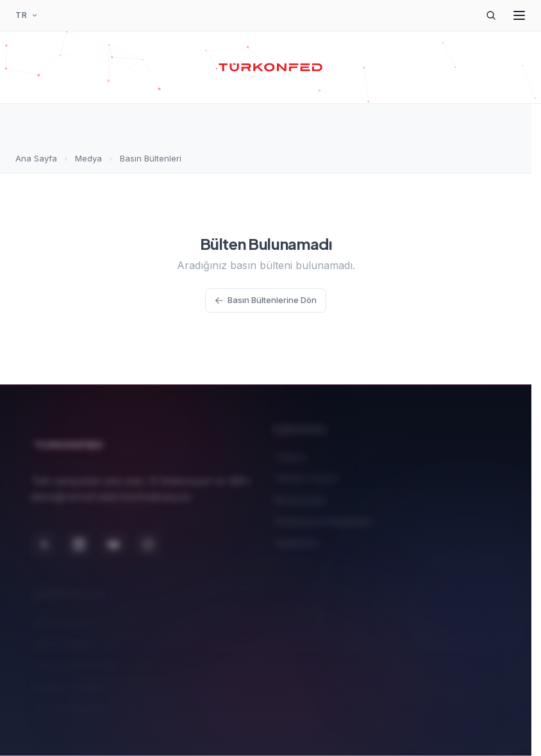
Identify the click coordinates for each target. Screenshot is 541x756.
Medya (88, 158)
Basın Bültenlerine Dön (266, 300)
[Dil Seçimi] (27, 15)
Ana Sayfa (36, 158)
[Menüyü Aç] (519, 15)
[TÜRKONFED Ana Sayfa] (271, 67)
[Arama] (491, 15)
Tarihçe (290, 453)
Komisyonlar (300, 496)
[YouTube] (113, 539)
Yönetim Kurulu (306, 475)
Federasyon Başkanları (323, 518)
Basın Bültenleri (151, 158)
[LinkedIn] (79, 539)
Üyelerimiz (297, 539)
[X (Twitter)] (44, 539)
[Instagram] (148, 539)
